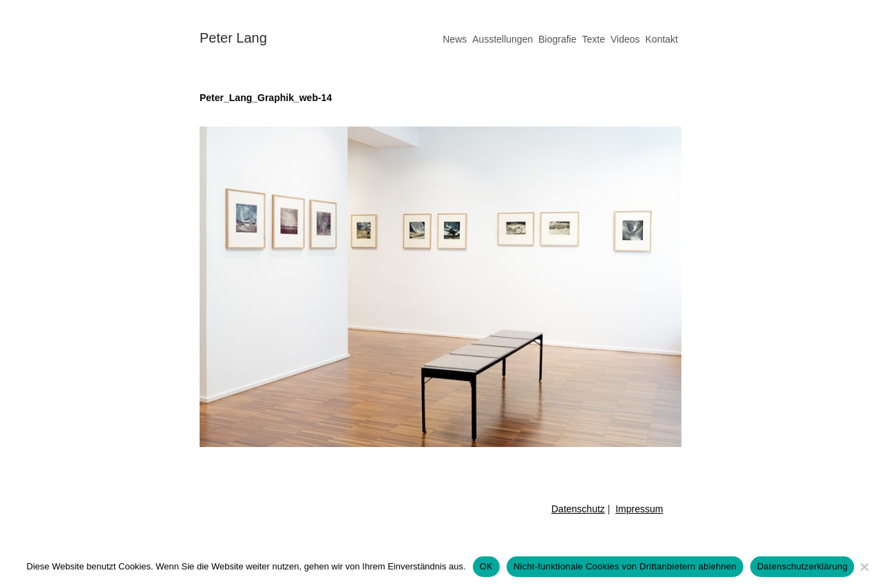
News (455, 39)
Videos (625, 39)
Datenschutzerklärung (802, 566)
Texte (593, 39)
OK (486, 566)
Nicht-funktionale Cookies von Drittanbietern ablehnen (625, 566)
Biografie (557, 39)
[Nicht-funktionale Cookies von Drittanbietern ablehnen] (864, 567)
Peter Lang (233, 38)
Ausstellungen (502, 39)
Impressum (639, 509)
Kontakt (662, 39)
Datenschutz (578, 509)
